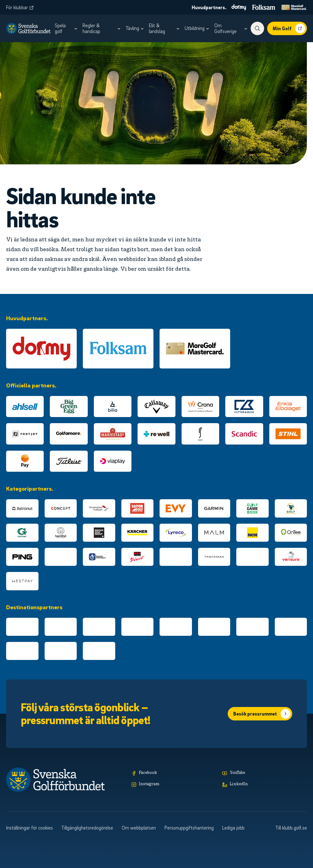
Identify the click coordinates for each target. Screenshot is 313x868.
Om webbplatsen (139, 828)
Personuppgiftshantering (189, 828)
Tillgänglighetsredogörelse (87, 828)
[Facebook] (174, 773)
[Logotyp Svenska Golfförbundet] (28, 28)
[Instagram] (174, 784)
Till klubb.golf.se (291, 828)
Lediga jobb (233, 828)
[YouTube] (265, 773)
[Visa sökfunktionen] (257, 28)
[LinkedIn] (265, 784)
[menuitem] (67, 28)
